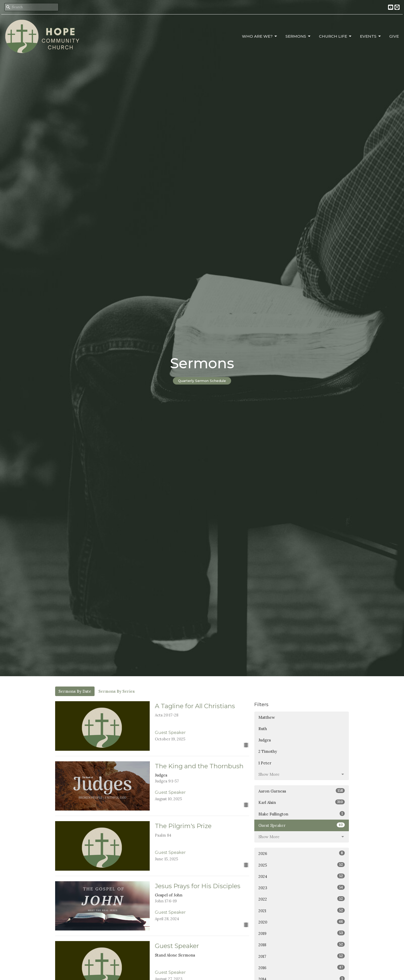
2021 (302, 910)
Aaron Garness (302, 791)
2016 (302, 967)
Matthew (267, 717)
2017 (302, 956)
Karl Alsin (302, 802)
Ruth (263, 729)
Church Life (336, 36)
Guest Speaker (302, 825)
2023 (302, 888)
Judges (265, 740)
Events (371, 36)
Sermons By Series (117, 691)
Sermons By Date (75, 691)
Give (394, 36)
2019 (302, 933)
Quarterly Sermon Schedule (202, 381)
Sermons (298, 36)
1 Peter (265, 763)
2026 (302, 853)
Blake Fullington (302, 814)
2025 (302, 865)
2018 (302, 945)
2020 (302, 922)
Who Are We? (260, 36)
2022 (302, 899)
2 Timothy (268, 751)
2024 (302, 876)
